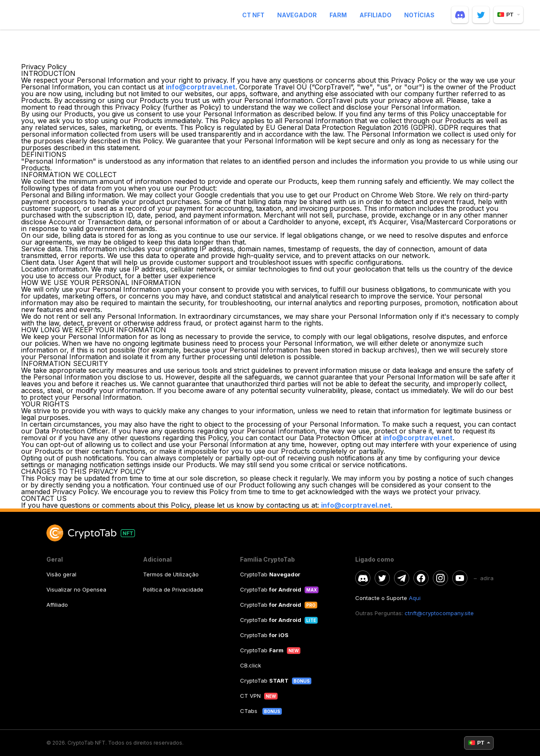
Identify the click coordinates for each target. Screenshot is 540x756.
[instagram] (440, 578)
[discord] (460, 15)
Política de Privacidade (173, 589)
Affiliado (375, 15)
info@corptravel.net (201, 87)
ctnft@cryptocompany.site (439, 613)
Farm (338, 15)
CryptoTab (270, 574)
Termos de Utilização (171, 574)
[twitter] (481, 15)
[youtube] (460, 578)
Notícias (419, 15)
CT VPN (250, 696)
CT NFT (253, 15)
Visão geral (61, 574)
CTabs (250, 711)
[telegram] (402, 578)
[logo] (70, 15)
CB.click (251, 665)
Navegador (297, 15)
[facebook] (421, 578)
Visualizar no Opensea (76, 589)
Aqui (415, 598)
